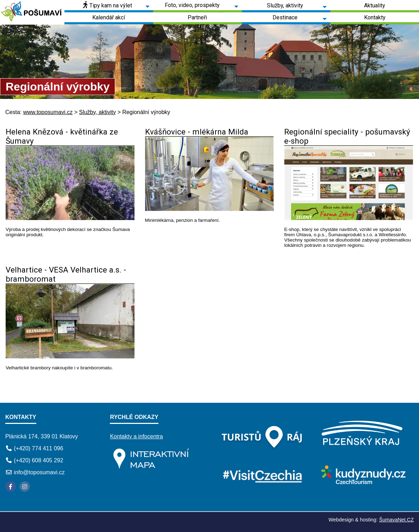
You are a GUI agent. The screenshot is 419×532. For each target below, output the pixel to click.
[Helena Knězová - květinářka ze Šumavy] (70, 218)
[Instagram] (25, 487)
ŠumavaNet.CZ (396, 520)
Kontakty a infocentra (136, 436)
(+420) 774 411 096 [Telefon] (38, 448)
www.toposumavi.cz (48, 112)
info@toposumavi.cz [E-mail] (39, 472)
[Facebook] (11, 487)
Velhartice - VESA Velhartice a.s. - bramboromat (66, 274)
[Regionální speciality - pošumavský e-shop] (349, 218)
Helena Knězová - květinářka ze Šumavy (62, 136)
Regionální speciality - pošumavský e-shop (347, 136)
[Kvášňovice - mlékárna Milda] (210, 209)
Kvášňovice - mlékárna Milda (197, 132)
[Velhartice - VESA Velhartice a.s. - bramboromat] (70, 356)
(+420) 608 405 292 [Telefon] (38, 460)
